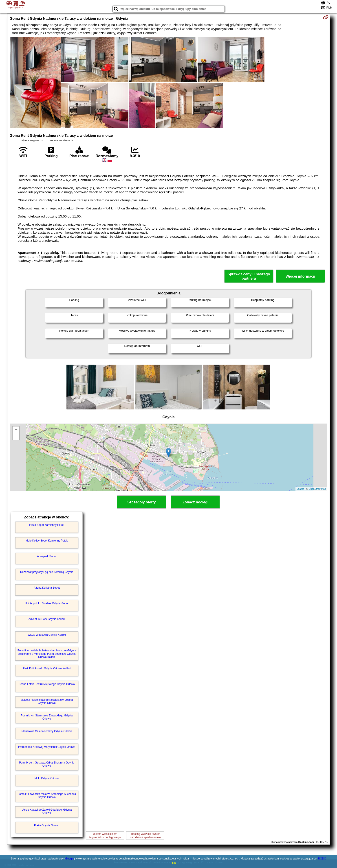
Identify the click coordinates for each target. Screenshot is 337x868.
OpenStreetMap (317, 489)
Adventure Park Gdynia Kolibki (47, 619)
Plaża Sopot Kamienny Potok (47, 525)
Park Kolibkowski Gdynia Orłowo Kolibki (47, 668)
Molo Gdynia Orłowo (47, 778)
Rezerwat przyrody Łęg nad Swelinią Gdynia (47, 572)
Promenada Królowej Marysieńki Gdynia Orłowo (47, 747)
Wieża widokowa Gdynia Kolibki (47, 635)
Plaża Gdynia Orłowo (47, 825)
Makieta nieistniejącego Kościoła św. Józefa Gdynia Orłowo (47, 701)
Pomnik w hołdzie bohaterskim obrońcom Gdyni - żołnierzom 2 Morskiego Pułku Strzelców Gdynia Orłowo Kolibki (47, 654)
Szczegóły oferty (141, 502)
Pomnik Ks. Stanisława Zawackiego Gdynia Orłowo (47, 717)
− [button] (16, 437)
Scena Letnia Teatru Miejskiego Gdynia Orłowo (47, 684)
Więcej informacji (300, 276)
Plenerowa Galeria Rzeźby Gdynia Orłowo (47, 731)
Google (70, 859)
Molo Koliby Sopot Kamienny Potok (47, 541)
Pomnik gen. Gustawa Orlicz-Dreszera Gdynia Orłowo (47, 764)
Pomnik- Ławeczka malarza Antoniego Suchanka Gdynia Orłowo (47, 796)
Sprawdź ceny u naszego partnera (249, 276)
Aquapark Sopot (47, 556)
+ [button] (16, 430)
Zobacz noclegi (196, 502)
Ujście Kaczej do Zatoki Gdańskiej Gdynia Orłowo (47, 811)
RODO (322, 859)
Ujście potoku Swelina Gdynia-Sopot (47, 603)
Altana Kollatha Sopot (47, 588)
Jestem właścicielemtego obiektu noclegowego (105, 835)
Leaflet (300, 489)
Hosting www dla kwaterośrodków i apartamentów (145, 835)
